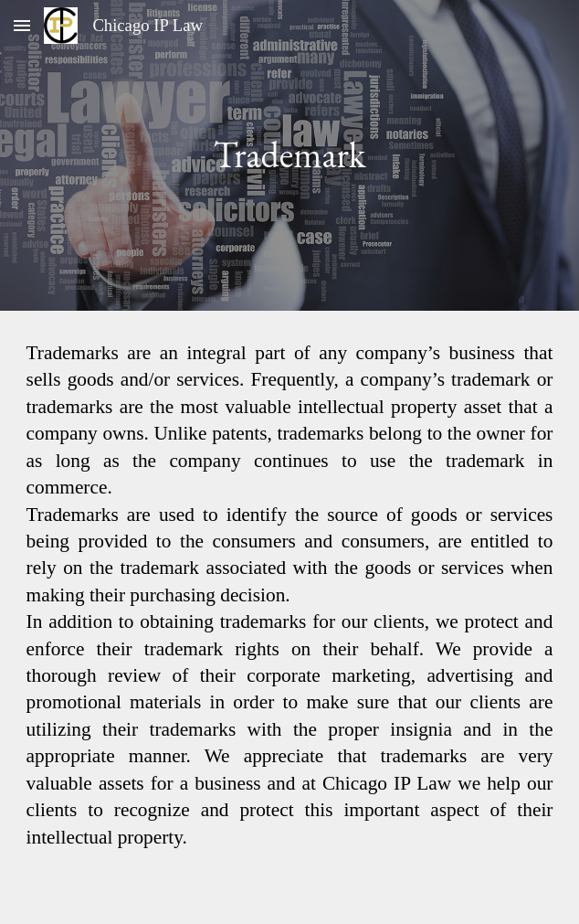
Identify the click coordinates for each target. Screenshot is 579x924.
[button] (22, 25)
